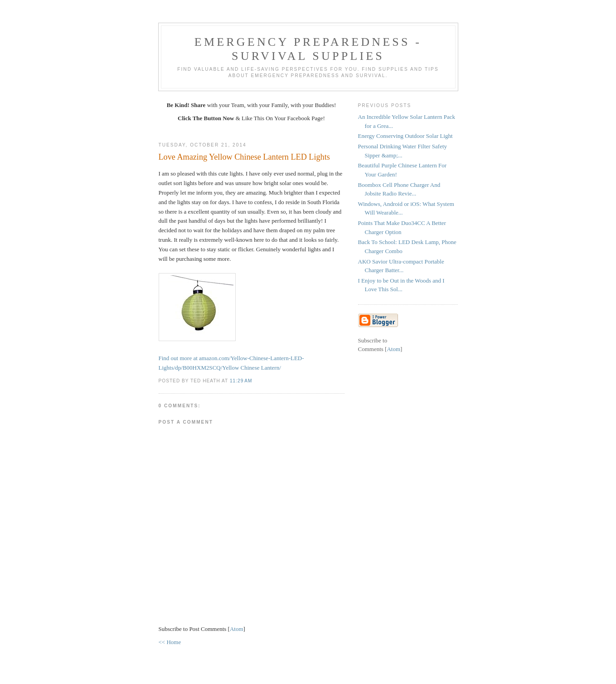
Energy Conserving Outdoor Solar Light (405, 136)
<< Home (170, 642)
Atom (237, 629)
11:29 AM (241, 381)
